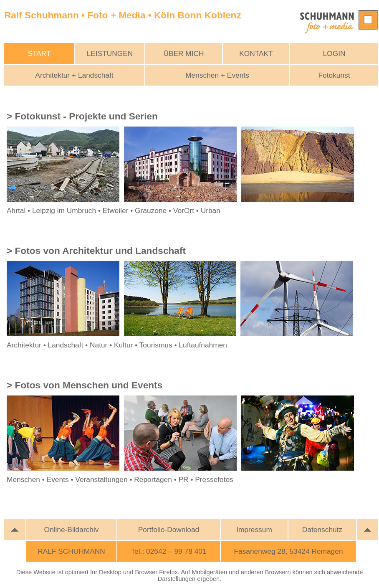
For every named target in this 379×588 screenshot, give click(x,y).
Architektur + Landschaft (74, 75)
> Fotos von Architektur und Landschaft (96, 251)
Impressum (254, 530)
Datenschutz (322, 530)
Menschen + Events (217, 75)
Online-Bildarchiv (72, 530)
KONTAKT (256, 53)
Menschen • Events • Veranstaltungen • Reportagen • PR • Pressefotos (120, 479)
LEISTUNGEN (110, 53)
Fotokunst (334, 75)
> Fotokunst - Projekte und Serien (82, 116)
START (39, 53)
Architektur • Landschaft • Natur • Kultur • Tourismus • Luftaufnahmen (117, 345)
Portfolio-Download (169, 530)
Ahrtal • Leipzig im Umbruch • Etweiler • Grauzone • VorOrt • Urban (114, 210)
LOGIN (334, 53)
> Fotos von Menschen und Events (85, 385)
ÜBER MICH (183, 53)
